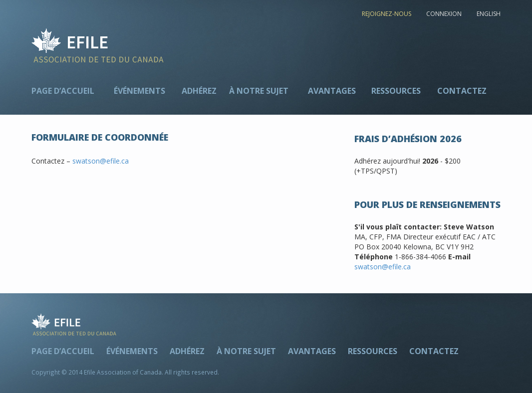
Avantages (332, 91)
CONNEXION (444, 14)
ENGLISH (489, 14)
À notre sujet (259, 91)
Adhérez (199, 91)
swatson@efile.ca (101, 161)
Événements (139, 91)
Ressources (396, 91)
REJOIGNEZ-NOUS (387, 14)
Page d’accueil (63, 91)
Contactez (462, 91)
